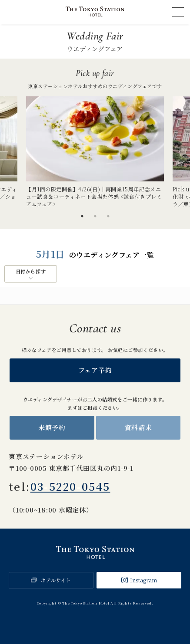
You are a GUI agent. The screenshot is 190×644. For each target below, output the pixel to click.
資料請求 (138, 427)
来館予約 (52, 427)
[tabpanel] (95, 152)
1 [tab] (82, 216)
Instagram (143, 580)
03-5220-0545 (70, 486)
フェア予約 (95, 370)
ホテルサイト (56, 580)
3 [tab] (108, 216)
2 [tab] (95, 216)
